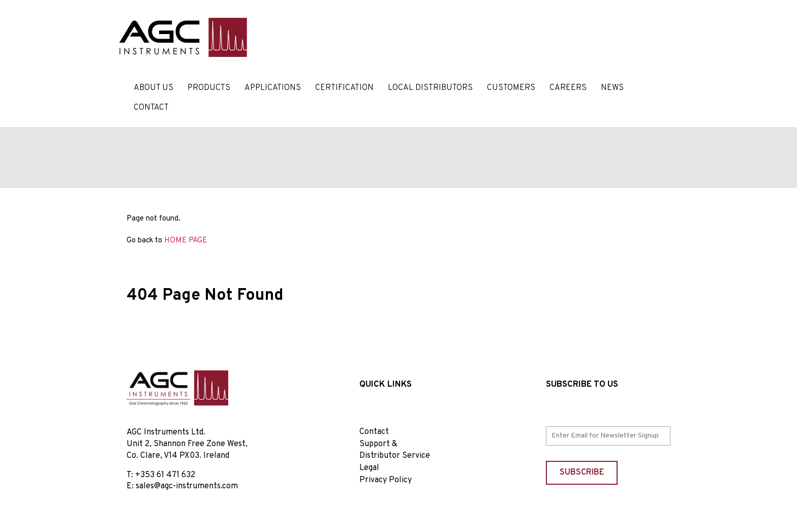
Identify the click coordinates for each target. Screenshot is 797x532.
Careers (568, 88)
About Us (154, 88)
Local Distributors (430, 88)
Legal (369, 468)
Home (138, 275)
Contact (151, 108)
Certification (344, 88)
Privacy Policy (386, 480)
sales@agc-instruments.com (187, 486)
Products (209, 88)
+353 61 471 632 (165, 475)
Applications (273, 88)
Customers (511, 88)
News (612, 88)
